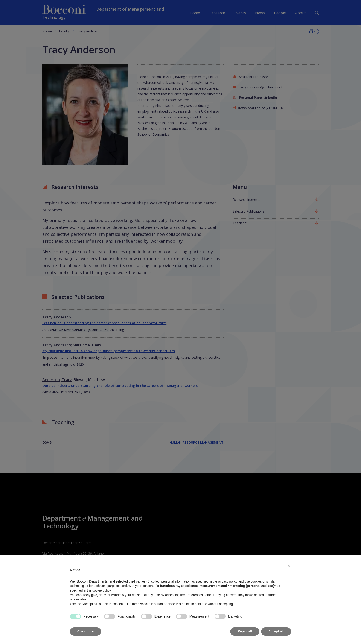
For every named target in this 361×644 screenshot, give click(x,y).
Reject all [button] (245, 631)
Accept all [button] (276, 631)
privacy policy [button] (228, 581)
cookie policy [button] (101, 590)
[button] (289, 566)
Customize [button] (86, 631)
